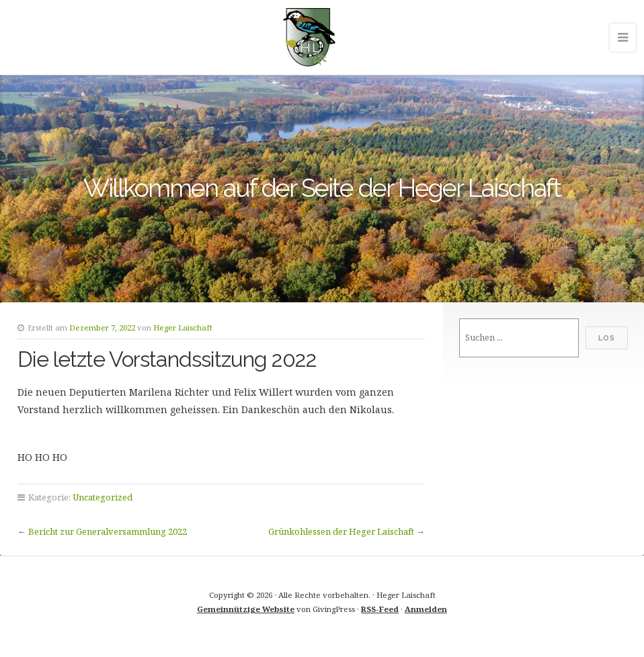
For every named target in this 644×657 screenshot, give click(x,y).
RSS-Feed (380, 609)
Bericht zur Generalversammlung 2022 (108, 531)
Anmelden (426, 609)
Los (607, 338)
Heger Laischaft (183, 327)
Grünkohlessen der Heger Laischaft (341, 531)
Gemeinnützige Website (246, 609)
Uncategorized (103, 497)
